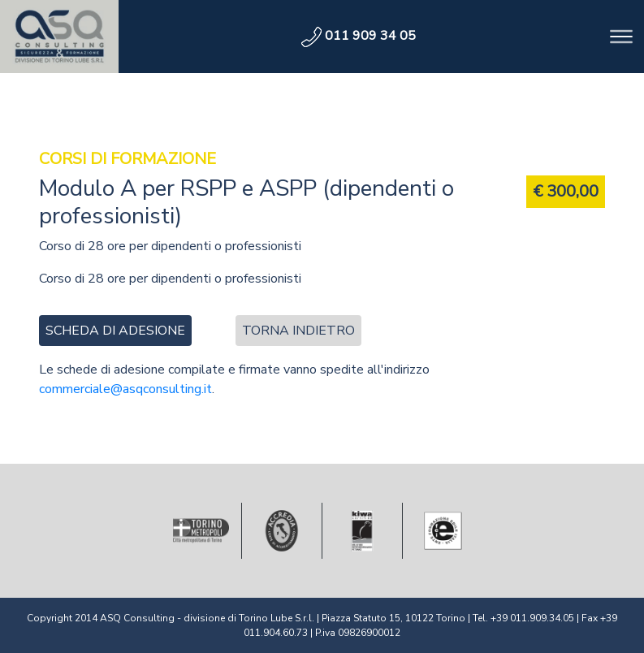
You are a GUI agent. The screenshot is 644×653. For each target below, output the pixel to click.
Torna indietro (298, 331)
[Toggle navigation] (621, 37)
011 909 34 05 (359, 36)
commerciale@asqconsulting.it (125, 389)
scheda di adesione (115, 331)
